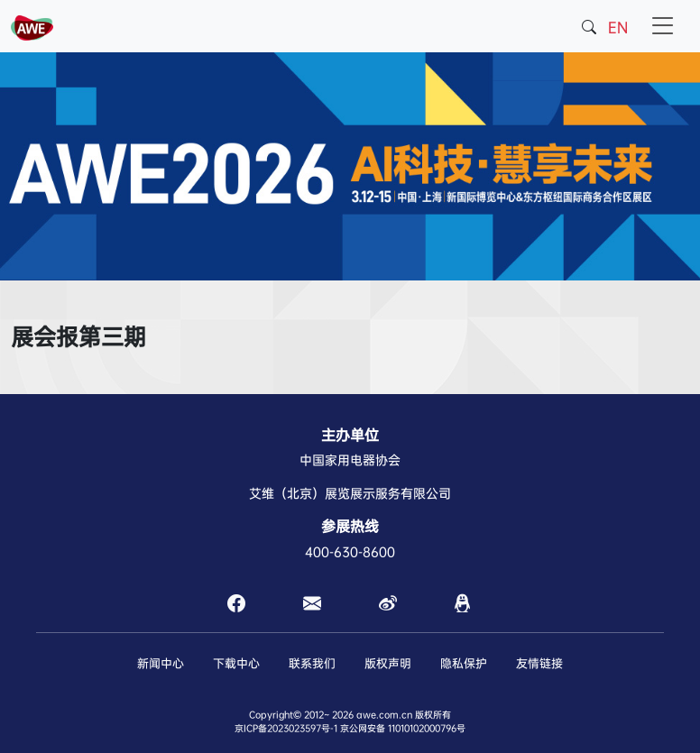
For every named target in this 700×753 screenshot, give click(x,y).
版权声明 (388, 663)
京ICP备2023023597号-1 (286, 728)
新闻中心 (161, 663)
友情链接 (539, 663)
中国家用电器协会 (350, 460)
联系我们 (312, 663)
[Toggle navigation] (663, 26)
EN (618, 28)
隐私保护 (464, 663)
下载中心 (236, 663)
